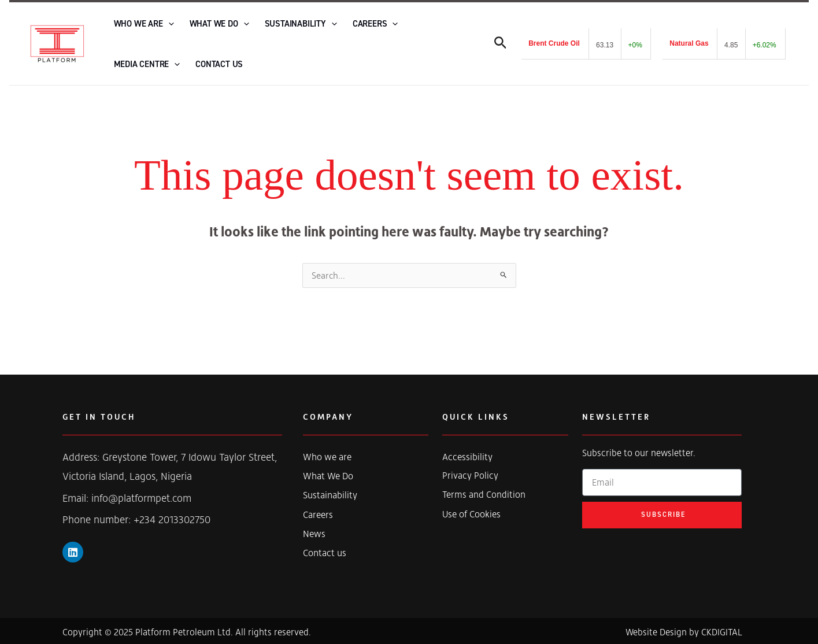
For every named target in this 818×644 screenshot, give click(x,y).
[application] (164, 23)
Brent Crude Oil (554, 42)
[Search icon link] (501, 44)
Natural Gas (689, 42)
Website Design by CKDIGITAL (684, 630)
